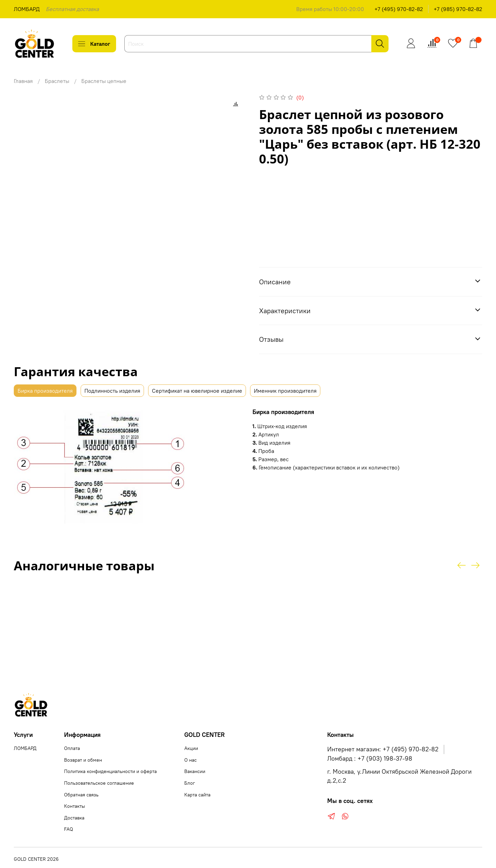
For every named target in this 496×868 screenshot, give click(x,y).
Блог (190, 783)
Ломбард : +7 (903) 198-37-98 (370, 759)
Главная (23, 81)
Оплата (72, 748)
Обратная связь (81, 795)
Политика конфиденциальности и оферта (110, 771)
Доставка (74, 818)
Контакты (75, 806)
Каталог (94, 44)
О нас (190, 760)
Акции (191, 748)
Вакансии (195, 771)
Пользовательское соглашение (99, 783)
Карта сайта (197, 795)
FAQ (69, 829)
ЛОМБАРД (27, 9)
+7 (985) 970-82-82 (458, 9)
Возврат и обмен (83, 760)
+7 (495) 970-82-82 (399, 9)
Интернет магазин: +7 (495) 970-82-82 (383, 749)
